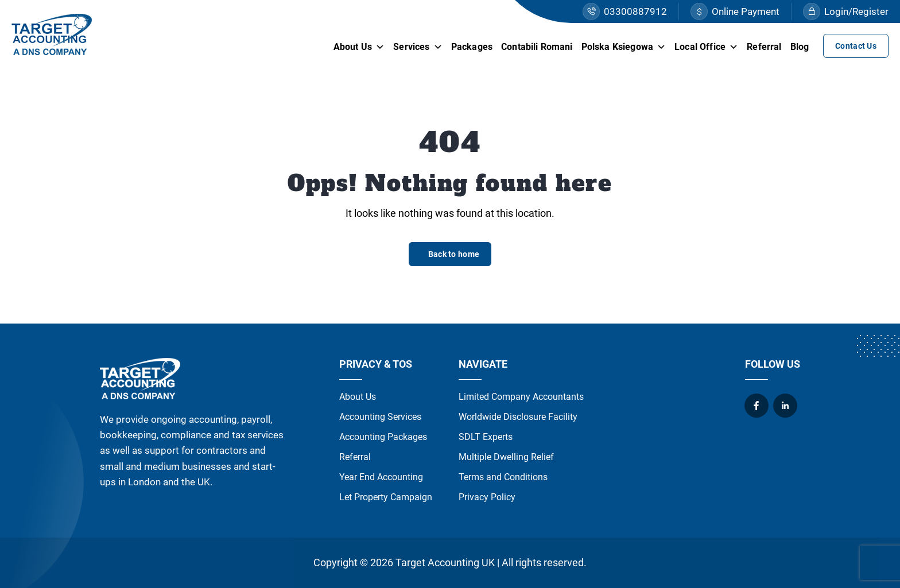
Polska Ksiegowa (624, 46)
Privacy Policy (487, 497)
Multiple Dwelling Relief (506, 457)
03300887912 (625, 11)
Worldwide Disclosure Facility (518, 417)
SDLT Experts (486, 437)
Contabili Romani (537, 47)
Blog (800, 47)
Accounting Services (380, 417)
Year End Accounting (381, 477)
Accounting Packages (383, 437)
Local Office (706, 46)
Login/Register (846, 11)
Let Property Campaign (386, 497)
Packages (472, 47)
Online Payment (735, 11)
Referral (764, 47)
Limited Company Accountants (521, 397)
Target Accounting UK (445, 562)
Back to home (454, 254)
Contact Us (856, 46)
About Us (359, 46)
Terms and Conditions (503, 477)
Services (418, 46)
